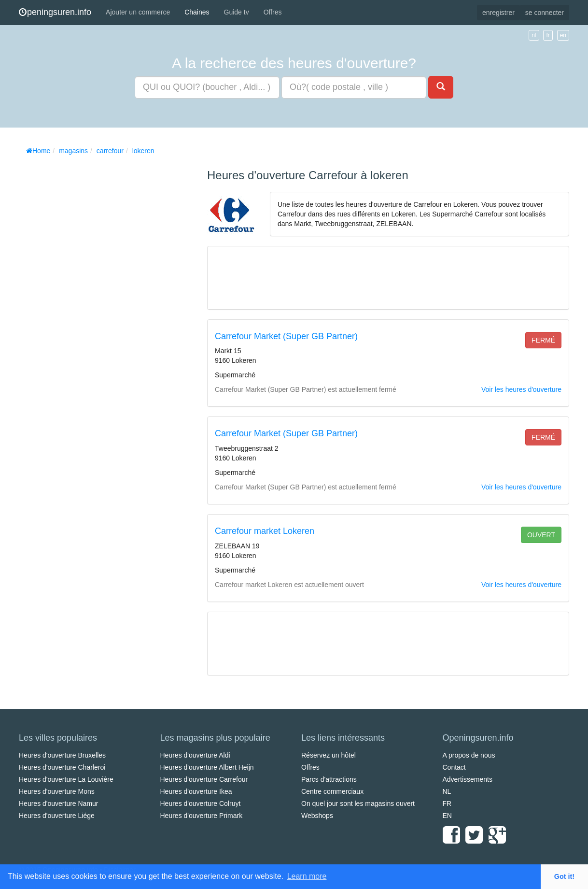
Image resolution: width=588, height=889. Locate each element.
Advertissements (468, 779)
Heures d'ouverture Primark (202, 816)
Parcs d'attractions (329, 779)
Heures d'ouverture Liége (57, 816)
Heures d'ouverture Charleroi (62, 767)
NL (447, 791)
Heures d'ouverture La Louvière (66, 779)
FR (447, 803)
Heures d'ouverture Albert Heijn (207, 767)
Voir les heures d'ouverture (521, 389)
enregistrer (498, 13)
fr (548, 35)
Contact (454, 767)
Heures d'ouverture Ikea (196, 791)
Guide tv (237, 12)
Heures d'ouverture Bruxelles (62, 755)
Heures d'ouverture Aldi (195, 755)
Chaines (197, 12)
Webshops (317, 816)
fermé (543, 340)
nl (534, 35)
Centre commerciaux (332, 791)
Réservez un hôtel (329, 755)
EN (447, 816)
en (563, 35)
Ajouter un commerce (138, 12)
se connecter (545, 13)
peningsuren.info (55, 12)
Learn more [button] (307, 876)
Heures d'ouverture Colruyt (201, 803)
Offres (273, 12)
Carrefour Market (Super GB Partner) (286, 336)
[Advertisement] (91, 304)
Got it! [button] (564, 876)
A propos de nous (469, 755)
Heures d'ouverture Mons (57, 791)
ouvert (541, 535)
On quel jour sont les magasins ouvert (358, 803)
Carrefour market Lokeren (265, 531)
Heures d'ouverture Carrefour (204, 779)
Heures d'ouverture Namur (59, 803)
